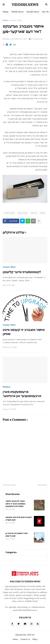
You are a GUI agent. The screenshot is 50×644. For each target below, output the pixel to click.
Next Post (42, 485)
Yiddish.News (25, 5)
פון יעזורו (34, 213)
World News (17, 12)
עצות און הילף (23, 213)
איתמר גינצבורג (16, 20)
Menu (4, 5)
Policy (35, 639)
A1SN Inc (31, 635)
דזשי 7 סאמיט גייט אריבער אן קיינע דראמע (17, 535)
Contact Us (25, 639)
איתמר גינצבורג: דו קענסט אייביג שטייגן (24, 332)
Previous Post (10, 485)
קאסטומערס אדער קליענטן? (22, 272)
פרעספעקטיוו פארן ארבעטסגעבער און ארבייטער (22, 394)
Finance (7, 387)
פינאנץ (42, 213)
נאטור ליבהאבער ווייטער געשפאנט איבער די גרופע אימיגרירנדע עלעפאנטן (15, 504)
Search (46, 5)
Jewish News (33, 12)
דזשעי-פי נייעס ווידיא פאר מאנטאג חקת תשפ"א (19, 519)
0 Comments (37, 39)
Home (6, 12)
